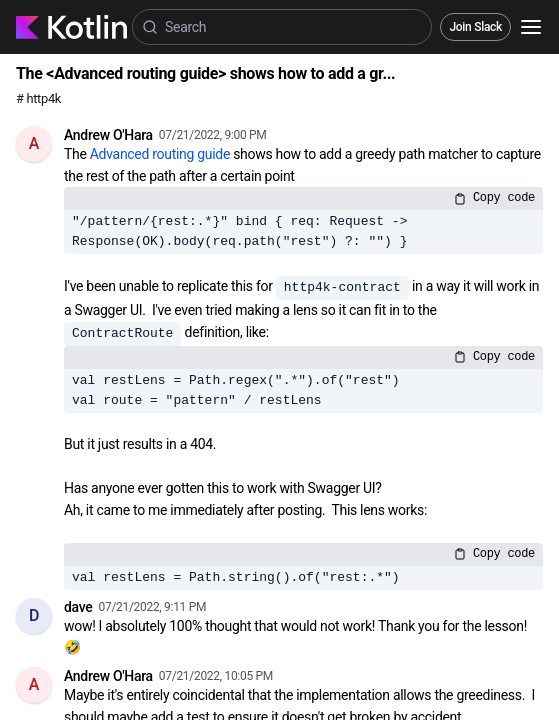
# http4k (38, 98)
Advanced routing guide (160, 154)
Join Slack (475, 27)
